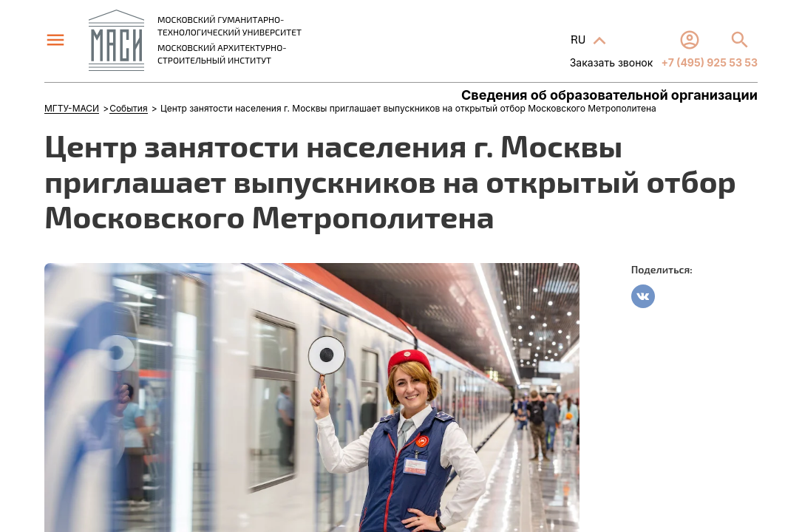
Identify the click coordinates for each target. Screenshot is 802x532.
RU (580, 39)
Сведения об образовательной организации (609, 95)
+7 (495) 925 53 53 (708, 62)
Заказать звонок (612, 62)
